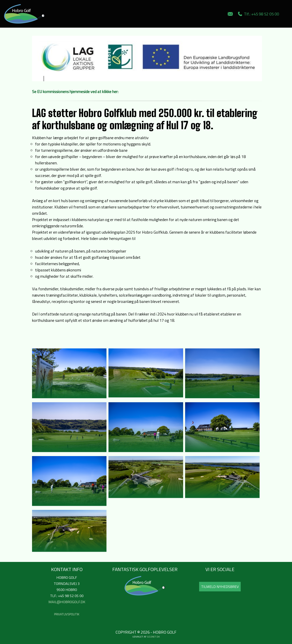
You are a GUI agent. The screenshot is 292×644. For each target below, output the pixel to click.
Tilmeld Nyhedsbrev (220, 587)
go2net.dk (153, 637)
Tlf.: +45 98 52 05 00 (258, 14)
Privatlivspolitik (67, 614)
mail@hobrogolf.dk (67, 602)
